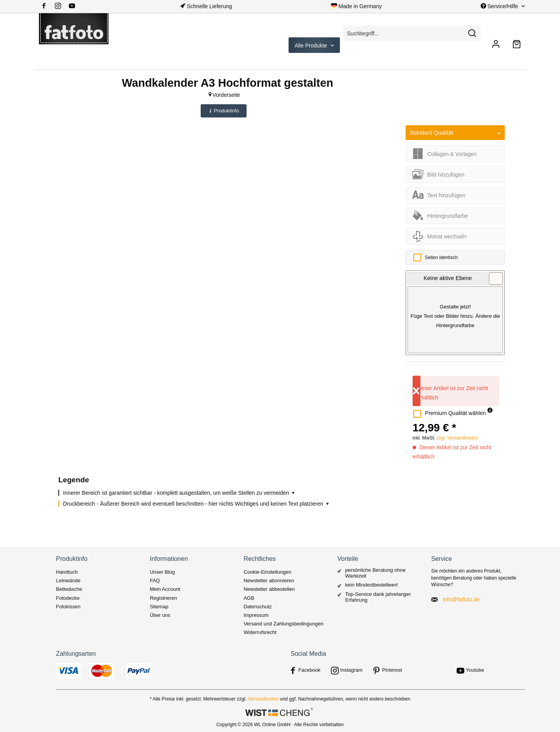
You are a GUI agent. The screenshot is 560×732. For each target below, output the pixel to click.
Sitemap (159, 607)
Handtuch (67, 572)
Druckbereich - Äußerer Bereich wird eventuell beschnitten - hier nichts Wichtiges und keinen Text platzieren (197, 504)
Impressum (256, 615)
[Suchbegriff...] (412, 33)
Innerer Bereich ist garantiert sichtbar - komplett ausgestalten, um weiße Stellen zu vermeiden (179, 493)
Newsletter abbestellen (269, 589)
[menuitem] (61, 6)
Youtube (475, 670)
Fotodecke (68, 598)
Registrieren (163, 598)
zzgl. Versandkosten (457, 438)
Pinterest (392, 670)
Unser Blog (162, 572)
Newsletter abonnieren (269, 581)
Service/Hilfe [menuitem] (500, 6)
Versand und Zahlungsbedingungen (283, 624)
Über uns (160, 615)
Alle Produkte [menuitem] (312, 46)
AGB (249, 598)
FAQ (155, 581)
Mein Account (165, 589)
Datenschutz (257, 607)
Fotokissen (68, 607)
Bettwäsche (69, 589)
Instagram (352, 670)
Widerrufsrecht (260, 632)
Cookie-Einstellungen (267, 572)
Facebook (309, 670)
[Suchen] (472, 33)
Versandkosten (263, 699)
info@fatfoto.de (461, 599)
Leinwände (68, 581)
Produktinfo (224, 111)
